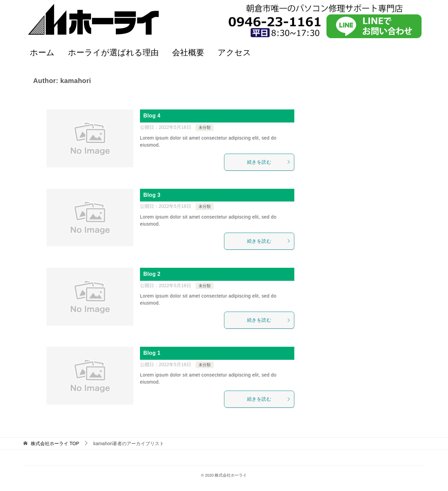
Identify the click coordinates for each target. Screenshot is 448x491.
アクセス (234, 52)
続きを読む (269, 162)
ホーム (42, 52)
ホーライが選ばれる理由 (113, 52)
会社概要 (188, 52)
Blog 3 (152, 195)
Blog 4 (152, 116)
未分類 (205, 128)
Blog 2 (152, 274)
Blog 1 (152, 353)
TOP (55, 443)
